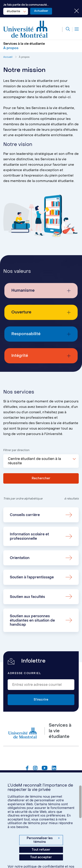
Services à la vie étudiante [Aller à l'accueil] (24, 44)
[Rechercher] (66, 29)
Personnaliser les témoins (43, 840)
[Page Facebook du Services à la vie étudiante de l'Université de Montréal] (27, 769)
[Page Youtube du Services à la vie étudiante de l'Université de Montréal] (45, 769)
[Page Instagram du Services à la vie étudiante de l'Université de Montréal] (35, 769)
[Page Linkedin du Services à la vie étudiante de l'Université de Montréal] (54, 769)
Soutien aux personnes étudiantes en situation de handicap (32, 638)
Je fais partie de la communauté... (26, 5)
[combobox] (16, 11)
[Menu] (76, 29)
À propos (24, 57)
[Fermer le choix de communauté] (73, 11)
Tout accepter (41, 857)
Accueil (8, 57)
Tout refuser (41, 850)
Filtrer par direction (16, 450)
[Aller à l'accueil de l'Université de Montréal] (26, 29)
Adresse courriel (24, 673)
